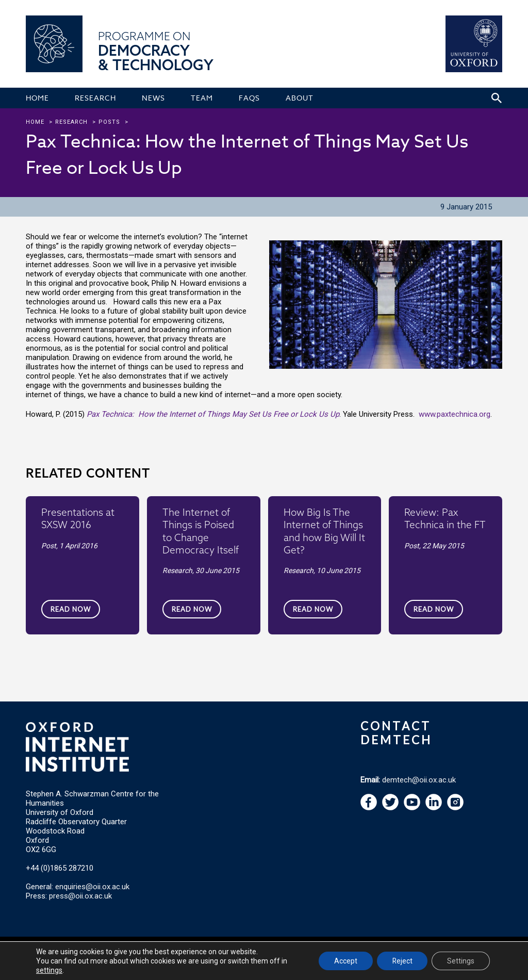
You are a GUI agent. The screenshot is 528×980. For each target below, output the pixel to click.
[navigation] (412, 808)
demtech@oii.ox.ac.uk (419, 780)
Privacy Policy (209, 951)
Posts (109, 122)
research (71, 122)
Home (35, 122)
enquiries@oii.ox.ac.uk (92, 887)
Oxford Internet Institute (92, 951)
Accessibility (351, 951)
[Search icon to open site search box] (497, 98)
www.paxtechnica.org (455, 414)
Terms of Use (166, 951)
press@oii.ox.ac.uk (80, 896)
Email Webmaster (400, 951)
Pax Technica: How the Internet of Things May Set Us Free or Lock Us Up (213, 414)
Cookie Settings (256, 951)
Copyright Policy (306, 951)
